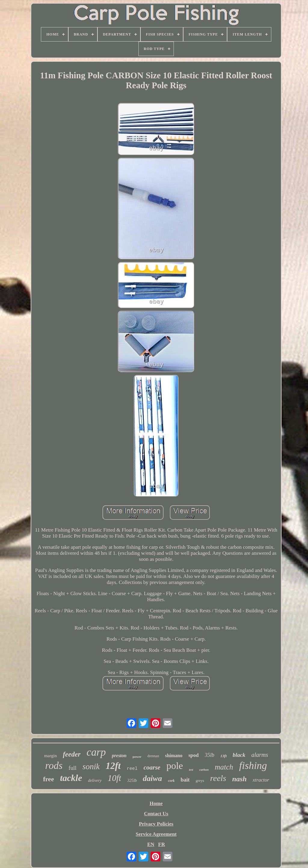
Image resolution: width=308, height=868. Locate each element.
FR (162, 844)
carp (96, 752)
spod (194, 755)
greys (200, 781)
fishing (253, 765)
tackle (71, 778)
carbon (204, 770)
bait (185, 780)
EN (151, 844)
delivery (95, 781)
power (137, 757)
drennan (153, 756)
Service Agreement (156, 834)
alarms (260, 755)
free (48, 779)
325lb (132, 781)
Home (156, 803)
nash (239, 779)
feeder (72, 754)
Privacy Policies (156, 824)
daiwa (152, 778)
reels (218, 778)
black (239, 755)
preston (119, 756)
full (72, 768)
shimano (174, 756)
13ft (224, 756)
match (224, 767)
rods (54, 766)
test (191, 770)
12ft (113, 766)
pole (175, 766)
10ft (114, 778)
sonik (91, 767)
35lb (210, 755)
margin (51, 756)
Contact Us (156, 814)
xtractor (261, 780)
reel (132, 769)
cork (171, 781)
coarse (152, 767)
